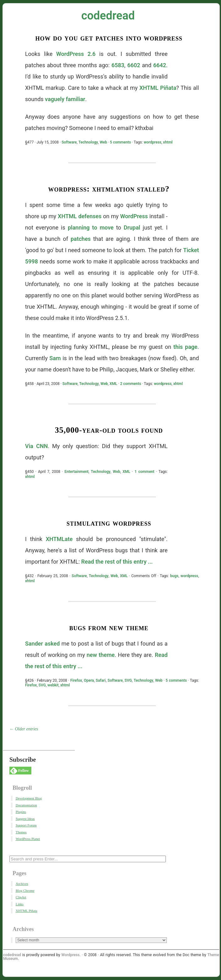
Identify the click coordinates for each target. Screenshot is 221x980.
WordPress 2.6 (76, 54)
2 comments (131, 384)
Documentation (26, 805)
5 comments (121, 142)
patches (81, 239)
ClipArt (21, 897)
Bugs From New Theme (109, 628)
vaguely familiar (65, 99)
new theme (101, 655)
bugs (174, 576)
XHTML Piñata (158, 88)
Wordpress (71, 955)
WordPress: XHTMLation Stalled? (109, 189)
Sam (55, 358)
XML (113, 384)
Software (69, 142)
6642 (160, 65)
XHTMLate (59, 539)
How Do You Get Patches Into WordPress (109, 38)
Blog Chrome (25, 891)
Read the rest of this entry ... (117, 562)
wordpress (152, 142)
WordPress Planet (28, 839)
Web (103, 142)
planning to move (91, 227)
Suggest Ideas (25, 819)
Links (20, 904)
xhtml (168, 142)
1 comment (144, 472)
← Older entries (24, 729)
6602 (134, 65)
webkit (53, 685)
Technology (88, 142)
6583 (118, 65)
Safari (101, 680)
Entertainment (76, 472)
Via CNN (36, 446)
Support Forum (26, 825)
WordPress (134, 216)
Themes (21, 832)
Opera (89, 680)
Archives (22, 884)
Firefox (76, 680)
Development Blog (29, 798)
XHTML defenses (79, 216)
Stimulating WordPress (109, 523)
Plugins (21, 812)
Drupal (132, 227)
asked (52, 644)
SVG (128, 680)
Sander (34, 644)
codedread (108, 16)
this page (185, 347)
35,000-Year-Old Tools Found (109, 430)
